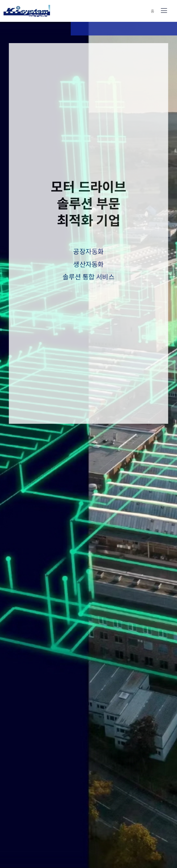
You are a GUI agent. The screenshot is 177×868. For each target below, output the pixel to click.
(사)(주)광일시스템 (27, 11)
